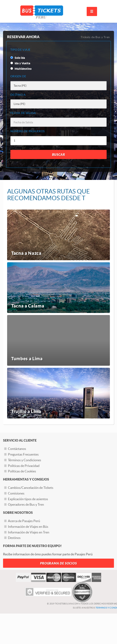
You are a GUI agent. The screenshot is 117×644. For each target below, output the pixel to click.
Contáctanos (17, 449)
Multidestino (21, 69)
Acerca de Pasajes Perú (24, 521)
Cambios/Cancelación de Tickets (31, 488)
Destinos (14, 538)
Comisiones (16, 493)
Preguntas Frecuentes (23, 454)
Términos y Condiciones (25, 460)
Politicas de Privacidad (24, 466)
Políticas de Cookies (22, 471)
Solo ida (18, 58)
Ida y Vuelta (20, 63)
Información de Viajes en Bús (28, 527)
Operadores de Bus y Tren (26, 504)
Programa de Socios (58, 563)
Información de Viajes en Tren (29, 532)
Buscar (59, 155)
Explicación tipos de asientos (28, 499)
